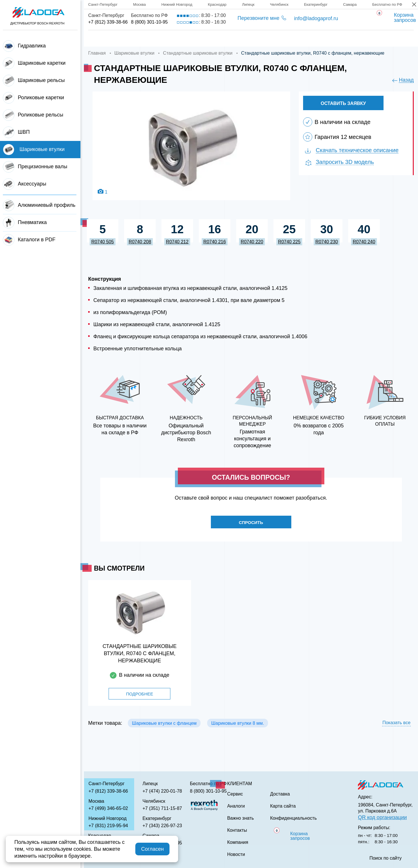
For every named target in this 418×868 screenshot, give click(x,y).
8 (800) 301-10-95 (149, 22)
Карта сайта (283, 806)
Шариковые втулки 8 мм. (238, 725)
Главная (100, 38)
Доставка (186, 38)
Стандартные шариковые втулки (198, 53)
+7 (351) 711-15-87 (162, 808)
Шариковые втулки (134, 53)
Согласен (152, 849)
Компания (142, 38)
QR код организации (382, 817)
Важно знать (311, 38)
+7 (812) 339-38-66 (108, 22)
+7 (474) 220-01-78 (162, 791)
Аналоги (264, 38)
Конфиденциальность (293, 818)
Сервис (226, 38)
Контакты (358, 38)
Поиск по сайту (386, 858)
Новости (236, 854)
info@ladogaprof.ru (316, 18)
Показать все (396, 724)
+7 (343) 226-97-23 (162, 826)
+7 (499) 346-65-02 (108, 808)
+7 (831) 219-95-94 (108, 826)
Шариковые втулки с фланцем (164, 725)
